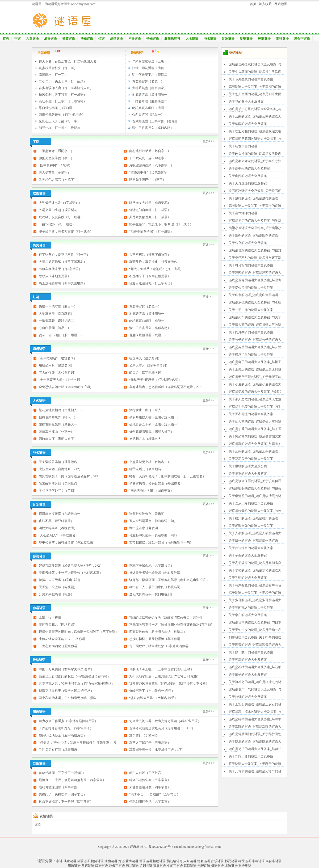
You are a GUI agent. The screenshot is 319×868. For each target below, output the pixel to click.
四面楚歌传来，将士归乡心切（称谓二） (158, 632)
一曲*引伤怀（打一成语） (57, 224)
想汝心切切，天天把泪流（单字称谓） (156, 639)
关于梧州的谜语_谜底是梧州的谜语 (253, 518)
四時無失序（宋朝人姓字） (58, 439)
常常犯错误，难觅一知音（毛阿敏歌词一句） (161, 542)
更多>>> (208, 141)
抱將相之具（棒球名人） (147, 439)
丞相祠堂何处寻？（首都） (58, 491)
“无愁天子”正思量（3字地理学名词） (155, 380)
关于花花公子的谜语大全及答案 (251, 459)
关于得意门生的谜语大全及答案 (251, 355)
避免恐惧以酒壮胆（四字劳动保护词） (66, 387)
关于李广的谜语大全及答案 (248, 615)
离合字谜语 (302, 39)
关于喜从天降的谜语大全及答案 (251, 503)
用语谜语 (74, 866)
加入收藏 (265, 4)
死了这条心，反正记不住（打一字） (64, 255)
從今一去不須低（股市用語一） (61, 335)
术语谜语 (231, 866)
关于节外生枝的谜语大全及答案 (251, 79)
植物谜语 (153, 39)
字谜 (18, 39)
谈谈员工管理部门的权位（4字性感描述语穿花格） (75, 676)
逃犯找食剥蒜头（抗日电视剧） (152, 594)
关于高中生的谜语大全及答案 (249, 168)
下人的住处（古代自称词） (58, 373)
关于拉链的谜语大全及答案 (248, 697)
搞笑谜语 (69, 39)
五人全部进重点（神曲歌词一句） (153, 521)
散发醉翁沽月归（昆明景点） (60, 483)
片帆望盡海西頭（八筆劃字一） (152, 165)
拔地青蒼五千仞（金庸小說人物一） (155, 424)
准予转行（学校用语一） (147, 735)
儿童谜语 (32, 39)
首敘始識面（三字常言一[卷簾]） (156, 121)
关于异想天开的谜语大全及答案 (251, 756)
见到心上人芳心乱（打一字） (60, 121)
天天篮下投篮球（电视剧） (58, 587)
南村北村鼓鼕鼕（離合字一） (150, 151)
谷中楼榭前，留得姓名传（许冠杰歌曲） (68, 542)
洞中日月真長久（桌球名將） (153, 128)
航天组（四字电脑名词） (147, 373)
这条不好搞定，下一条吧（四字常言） (66, 802)
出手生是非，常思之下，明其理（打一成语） (161, 224)
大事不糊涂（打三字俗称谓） (150, 255)
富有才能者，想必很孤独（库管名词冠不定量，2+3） (167, 387)
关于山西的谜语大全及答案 (248, 176)
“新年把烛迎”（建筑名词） (58, 358)
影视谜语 (246, 39)
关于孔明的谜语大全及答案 (248, 578)
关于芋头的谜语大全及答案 (248, 555)
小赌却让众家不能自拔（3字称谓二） (65, 639)
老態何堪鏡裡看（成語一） (148, 335)
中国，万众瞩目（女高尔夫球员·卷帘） (66, 669)
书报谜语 (204, 866)
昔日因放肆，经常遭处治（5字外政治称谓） (160, 646)
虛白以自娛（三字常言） (147, 773)
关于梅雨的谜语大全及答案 (248, 124)
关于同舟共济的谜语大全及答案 (251, 332)
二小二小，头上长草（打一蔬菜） (63, 81)
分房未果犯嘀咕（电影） (56, 594)
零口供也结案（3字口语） (57, 108)
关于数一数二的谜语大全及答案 (251, 652)
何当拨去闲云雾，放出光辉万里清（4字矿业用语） (165, 721)
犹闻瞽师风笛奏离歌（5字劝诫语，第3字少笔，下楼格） (169, 684)
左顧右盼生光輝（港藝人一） (60, 424)
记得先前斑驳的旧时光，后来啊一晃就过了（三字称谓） (79, 632)
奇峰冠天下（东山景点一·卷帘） (152, 691)
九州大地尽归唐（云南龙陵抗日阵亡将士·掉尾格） (165, 676)
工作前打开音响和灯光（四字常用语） (66, 728)
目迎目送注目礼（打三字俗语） (152, 283)
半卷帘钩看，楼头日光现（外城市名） (156, 483)
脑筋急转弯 (172, 39)
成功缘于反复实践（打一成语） (61, 217)
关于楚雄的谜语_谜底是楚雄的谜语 (253, 198)
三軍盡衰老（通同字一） (56, 151)
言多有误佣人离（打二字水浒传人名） (66, 88)
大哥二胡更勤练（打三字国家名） (63, 262)
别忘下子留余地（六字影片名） (152, 566)
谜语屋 (135, 847)
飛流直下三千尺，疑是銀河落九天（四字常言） (72, 780)
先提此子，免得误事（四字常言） (63, 794)
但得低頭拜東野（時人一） (58, 417)
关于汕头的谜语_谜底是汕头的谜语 (253, 451)
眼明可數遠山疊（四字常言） (60, 787)
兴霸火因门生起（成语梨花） (60, 210)
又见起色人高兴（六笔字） (58, 180)
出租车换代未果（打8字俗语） (60, 269)
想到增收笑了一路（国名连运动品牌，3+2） (70, 476)
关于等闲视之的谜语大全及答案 (251, 608)
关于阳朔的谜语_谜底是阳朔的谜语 (253, 235)
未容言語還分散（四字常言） (150, 787)
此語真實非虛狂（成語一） (151, 108)
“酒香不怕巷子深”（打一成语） (151, 231)
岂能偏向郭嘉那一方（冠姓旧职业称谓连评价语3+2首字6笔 (171, 625)
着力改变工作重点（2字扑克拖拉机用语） (68, 721)
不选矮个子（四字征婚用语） (150, 276)
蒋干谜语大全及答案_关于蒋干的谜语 (255, 764)
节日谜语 (159, 866)
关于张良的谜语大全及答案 (248, 243)
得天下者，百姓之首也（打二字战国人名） (69, 61)
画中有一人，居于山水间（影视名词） (156, 587)
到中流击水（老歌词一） (147, 528)
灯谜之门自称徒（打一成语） (150, 210)
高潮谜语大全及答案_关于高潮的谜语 (255, 87)
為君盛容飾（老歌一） (148, 81)
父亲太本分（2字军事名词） (149, 365)
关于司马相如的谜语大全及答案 (251, 265)
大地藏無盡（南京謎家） (150, 88)
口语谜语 (102, 866)
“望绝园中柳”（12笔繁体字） (150, 172)
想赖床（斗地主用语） (55, 276)
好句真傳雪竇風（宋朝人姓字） (152, 432)
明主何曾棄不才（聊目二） (151, 75)
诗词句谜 (146, 866)
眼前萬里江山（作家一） (56, 432)
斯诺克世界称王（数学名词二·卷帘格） (66, 691)
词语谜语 (135, 39)
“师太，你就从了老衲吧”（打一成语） (156, 269)
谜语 (38, 824)
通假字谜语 (117, 866)
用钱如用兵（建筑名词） (56, 365)
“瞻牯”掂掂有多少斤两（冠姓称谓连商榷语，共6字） (167, 617)
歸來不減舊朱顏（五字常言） (150, 780)
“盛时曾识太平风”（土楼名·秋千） (153, 698)
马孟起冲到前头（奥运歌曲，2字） (154, 535)
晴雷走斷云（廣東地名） (147, 469)
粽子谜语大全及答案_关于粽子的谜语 (255, 593)
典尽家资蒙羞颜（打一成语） (150, 217)
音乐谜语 (228, 39)
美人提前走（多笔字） (55, 172)
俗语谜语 (217, 866)
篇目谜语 (190, 866)
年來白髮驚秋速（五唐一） (151, 61)
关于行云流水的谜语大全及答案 (251, 548)
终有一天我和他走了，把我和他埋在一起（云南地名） (167, 476)
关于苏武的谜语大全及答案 (248, 660)
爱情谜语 (116, 39)
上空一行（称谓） (52, 617)
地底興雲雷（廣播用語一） (151, 95)
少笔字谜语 (175, 866)
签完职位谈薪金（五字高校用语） (63, 735)
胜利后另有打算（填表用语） (60, 750)
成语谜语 (51, 39)
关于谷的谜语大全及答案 (246, 102)
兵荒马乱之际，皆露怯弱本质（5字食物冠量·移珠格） (77, 684)
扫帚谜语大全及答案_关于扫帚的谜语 (255, 637)
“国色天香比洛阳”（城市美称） (151, 491)
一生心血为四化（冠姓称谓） (60, 646)
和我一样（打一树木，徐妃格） (61, 128)
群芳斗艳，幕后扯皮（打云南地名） (155, 262)
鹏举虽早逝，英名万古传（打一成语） (66, 231)
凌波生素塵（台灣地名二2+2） (60, 469)
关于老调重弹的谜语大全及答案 (251, 526)
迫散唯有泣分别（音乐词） (148, 514)
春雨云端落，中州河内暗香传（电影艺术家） (71, 573)
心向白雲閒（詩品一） (148, 115)
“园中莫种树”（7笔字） (55, 165)
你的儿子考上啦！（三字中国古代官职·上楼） (161, 669)
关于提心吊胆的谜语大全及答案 (251, 288)
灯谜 (102, 39)
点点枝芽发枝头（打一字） (58, 68)
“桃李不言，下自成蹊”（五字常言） (155, 794)
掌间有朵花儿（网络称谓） (58, 625)
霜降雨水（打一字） (53, 75)
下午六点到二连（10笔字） (148, 158)
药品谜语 (132, 866)
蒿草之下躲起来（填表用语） (150, 743)
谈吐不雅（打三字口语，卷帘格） (63, 101)
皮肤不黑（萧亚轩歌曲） (56, 521)
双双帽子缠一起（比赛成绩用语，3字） (157, 750)
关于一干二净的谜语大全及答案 (251, 310)
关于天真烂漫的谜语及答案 (248, 183)
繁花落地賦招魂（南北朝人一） (61, 410)
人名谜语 (192, 39)
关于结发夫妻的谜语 (243, 146)
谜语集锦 (245, 866)
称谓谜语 (264, 39)
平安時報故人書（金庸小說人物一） (155, 417)
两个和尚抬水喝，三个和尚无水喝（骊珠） (69, 698)
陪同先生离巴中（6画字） (148, 180)
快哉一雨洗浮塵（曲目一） (151, 68)
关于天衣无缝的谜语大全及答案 (251, 414)
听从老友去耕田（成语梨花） (150, 203)
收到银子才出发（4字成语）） (60, 203)
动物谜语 (87, 39)
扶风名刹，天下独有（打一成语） (63, 95)
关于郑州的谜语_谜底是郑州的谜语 (253, 541)
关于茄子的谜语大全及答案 (248, 675)
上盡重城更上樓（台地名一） (150, 462)
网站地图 (281, 4)
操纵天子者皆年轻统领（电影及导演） (156, 573)
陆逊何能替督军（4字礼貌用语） (62, 115)
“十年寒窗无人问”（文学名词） (61, 380)
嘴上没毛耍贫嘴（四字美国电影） (63, 283)
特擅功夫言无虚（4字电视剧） (60, 580)
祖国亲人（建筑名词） (145, 358)
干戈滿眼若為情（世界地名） (60, 462)
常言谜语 (88, 866)
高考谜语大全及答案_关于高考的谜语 (255, 206)
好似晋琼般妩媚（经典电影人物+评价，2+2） (71, 566)
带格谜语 (282, 39)
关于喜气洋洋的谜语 (243, 213)
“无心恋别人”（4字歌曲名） (59, 535)
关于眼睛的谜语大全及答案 (248, 466)
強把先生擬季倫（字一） (56, 158)
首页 (253, 4)
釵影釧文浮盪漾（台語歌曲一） (61, 514)
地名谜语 (210, 39)
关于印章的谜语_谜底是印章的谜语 (253, 295)
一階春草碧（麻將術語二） (151, 101)
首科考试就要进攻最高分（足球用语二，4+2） (162, 728)
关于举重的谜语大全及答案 (248, 474)
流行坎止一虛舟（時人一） (148, 410)
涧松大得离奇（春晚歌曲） (58, 528)
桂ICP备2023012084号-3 (157, 847)
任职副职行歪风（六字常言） (150, 802)
